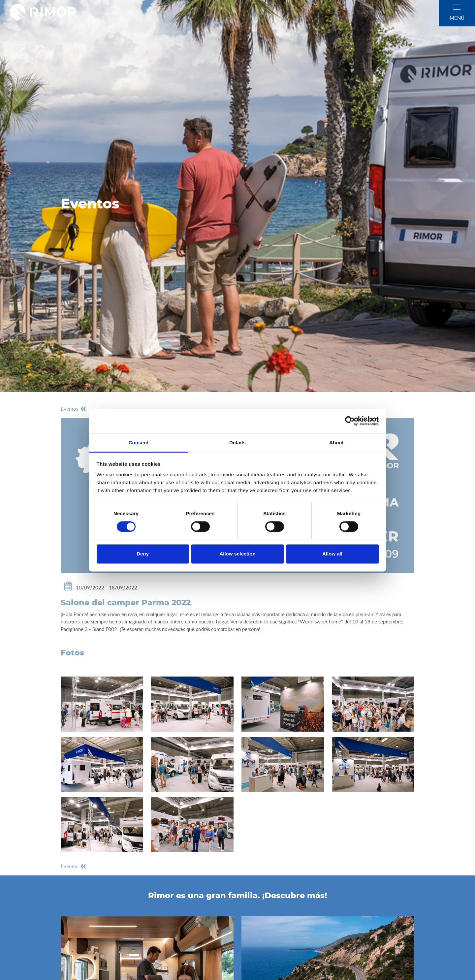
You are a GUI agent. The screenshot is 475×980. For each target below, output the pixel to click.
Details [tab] (237, 443)
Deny (143, 554)
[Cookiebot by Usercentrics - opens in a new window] (350, 421)
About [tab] (336, 443)
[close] (457, 7)
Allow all (332, 554)
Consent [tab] (139, 443)
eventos (74, 409)
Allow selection (237, 554)
